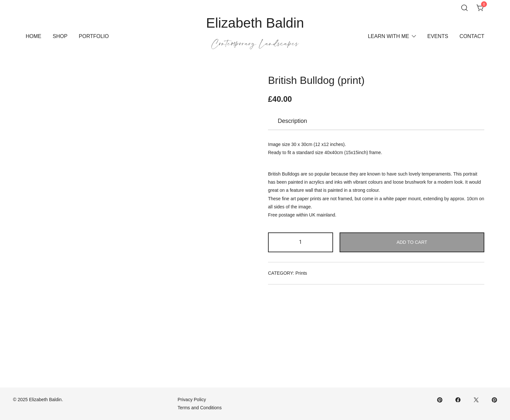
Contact (472, 36)
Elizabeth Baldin (255, 23)
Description (292, 121)
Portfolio (94, 36)
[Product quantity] (301, 242)
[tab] (292, 121)
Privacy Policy (192, 400)
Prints (301, 273)
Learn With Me (389, 36)
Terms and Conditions (200, 408)
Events (438, 36)
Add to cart (412, 242)
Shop (60, 36)
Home (34, 36)
